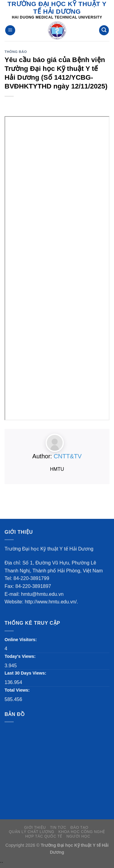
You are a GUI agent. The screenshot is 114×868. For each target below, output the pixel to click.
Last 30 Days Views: (26, 673)
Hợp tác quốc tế (44, 836)
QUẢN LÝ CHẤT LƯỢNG (31, 832)
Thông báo (16, 52)
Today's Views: (21, 656)
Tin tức (58, 828)
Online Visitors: (21, 640)
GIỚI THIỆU (35, 828)
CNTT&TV (67, 456)
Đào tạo (79, 828)
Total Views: (18, 690)
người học (78, 836)
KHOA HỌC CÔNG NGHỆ (82, 832)
